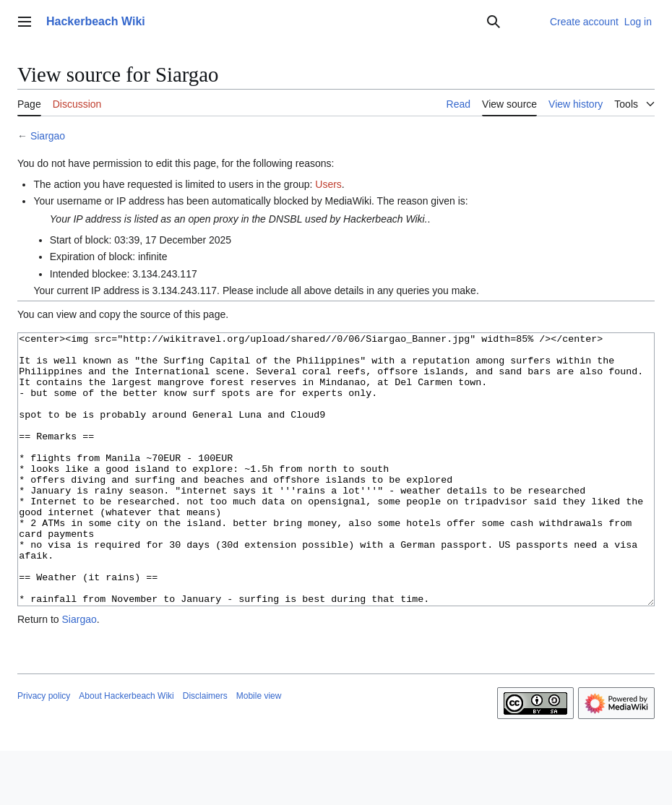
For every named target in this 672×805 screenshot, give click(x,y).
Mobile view (259, 750)
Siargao (48, 136)
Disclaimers (205, 750)
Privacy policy (44, 750)
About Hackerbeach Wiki (126, 750)
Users (328, 184)
